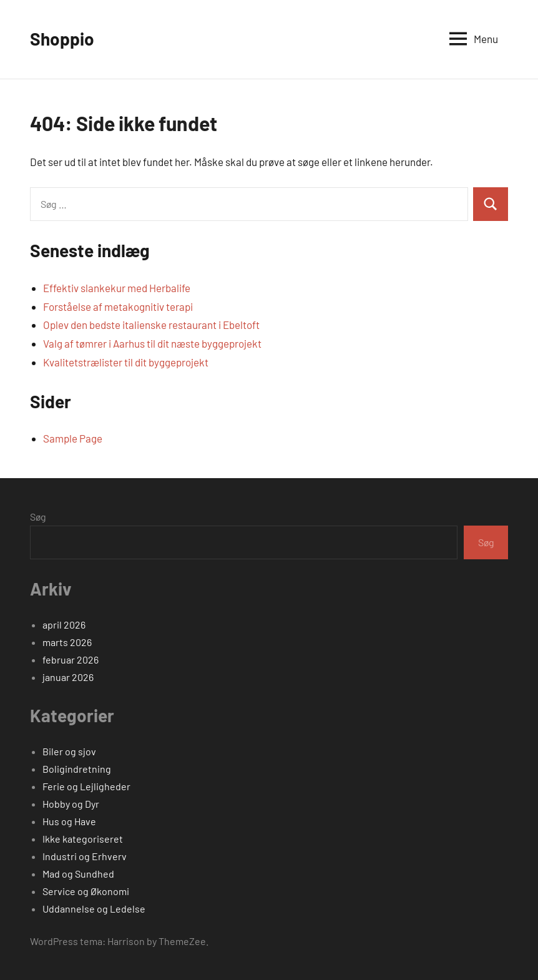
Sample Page (73, 438)
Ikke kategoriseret (83, 839)
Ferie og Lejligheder (86, 786)
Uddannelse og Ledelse (94, 909)
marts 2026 (67, 642)
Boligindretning (77, 769)
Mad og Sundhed (78, 874)
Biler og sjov (69, 751)
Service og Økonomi (86, 891)
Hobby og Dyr (71, 804)
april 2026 (64, 625)
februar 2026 (71, 659)
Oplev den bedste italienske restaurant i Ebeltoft (151, 325)
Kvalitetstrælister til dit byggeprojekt (126, 362)
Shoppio (62, 39)
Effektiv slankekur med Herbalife (117, 288)
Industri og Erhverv (85, 856)
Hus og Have (69, 821)
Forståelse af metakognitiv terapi (118, 306)
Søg (38, 517)
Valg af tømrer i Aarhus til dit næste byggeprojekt (152, 343)
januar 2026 (68, 677)
